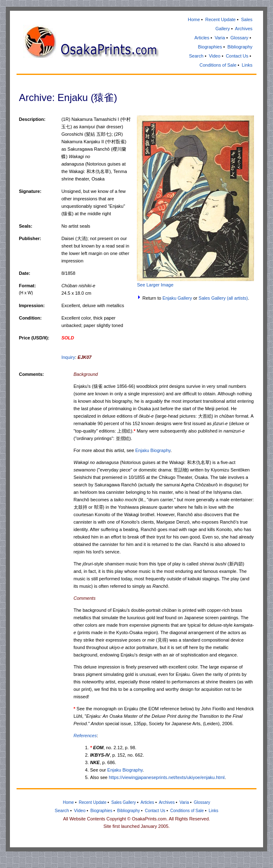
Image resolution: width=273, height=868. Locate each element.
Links (247, 65)
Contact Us (237, 56)
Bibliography (240, 47)
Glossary (239, 38)
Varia (220, 38)
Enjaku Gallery (177, 298)
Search (196, 56)
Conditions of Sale (218, 65)
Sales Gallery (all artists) (223, 298)
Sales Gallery (123, 802)
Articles (202, 38)
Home (194, 19)
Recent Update (220, 19)
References (85, 736)
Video (215, 56)
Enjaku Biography (153, 450)
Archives (244, 29)
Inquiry (68, 357)
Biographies (210, 47)
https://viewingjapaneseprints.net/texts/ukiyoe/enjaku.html (167, 777)
